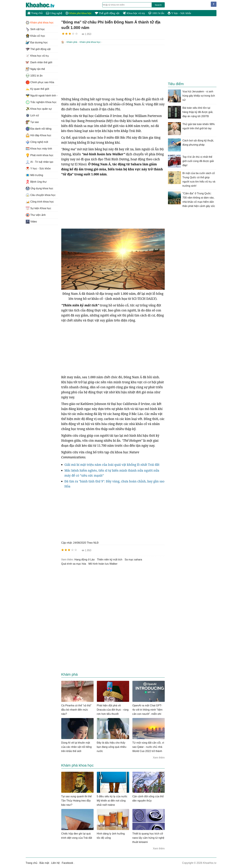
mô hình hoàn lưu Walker (103, 563)
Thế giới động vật (107, 13)
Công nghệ (54, 13)
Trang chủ (35, 13)
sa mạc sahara (133, 559)
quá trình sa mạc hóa (74, 563)
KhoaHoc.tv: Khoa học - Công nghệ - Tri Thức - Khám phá (43, 5)
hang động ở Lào (84, 559)
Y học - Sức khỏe (179, 13)
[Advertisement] (113, 71)
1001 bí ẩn (156, 13)
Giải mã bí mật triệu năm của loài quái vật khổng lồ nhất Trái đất (112, 464)
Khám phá (72, 42)
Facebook (67, 863)
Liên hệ (56, 863)
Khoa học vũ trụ (134, 13)
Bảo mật (44, 863)
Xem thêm (159, 757)
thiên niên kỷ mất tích (110, 559)
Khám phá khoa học (79, 13)
